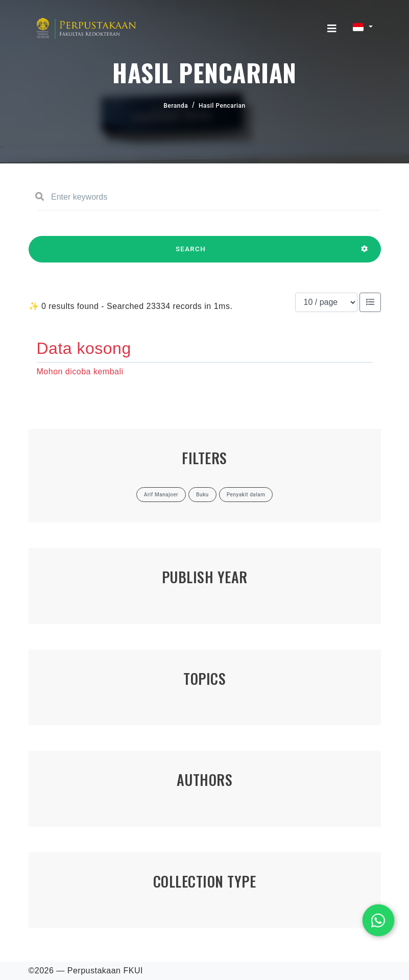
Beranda (176, 106)
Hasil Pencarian (222, 106)
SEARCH (191, 254)
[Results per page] (326, 302)
